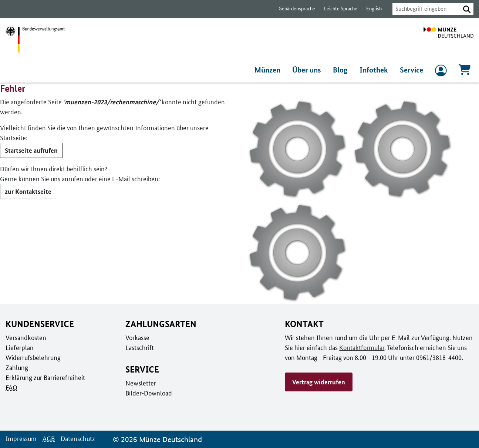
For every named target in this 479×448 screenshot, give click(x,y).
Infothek (375, 70)
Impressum (21, 438)
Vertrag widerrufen (318, 382)
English (370, 9)
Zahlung (16, 367)
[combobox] (424, 9)
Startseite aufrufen (31, 140)
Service (411, 70)
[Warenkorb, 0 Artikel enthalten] (465, 72)
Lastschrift (139, 347)
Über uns (309, 70)
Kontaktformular (360, 347)
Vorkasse (137, 337)
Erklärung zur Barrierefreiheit (45, 377)
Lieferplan (19, 347)
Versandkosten (25, 337)
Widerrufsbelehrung (33, 357)
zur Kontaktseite (27, 181)
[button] (467, 9)
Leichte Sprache (337, 9)
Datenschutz (76, 438)
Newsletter (140, 383)
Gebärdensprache (293, 9)
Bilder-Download (148, 393)
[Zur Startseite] (448, 40)
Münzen (269, 70)
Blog (342, 70)
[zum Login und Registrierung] (441, 72)
